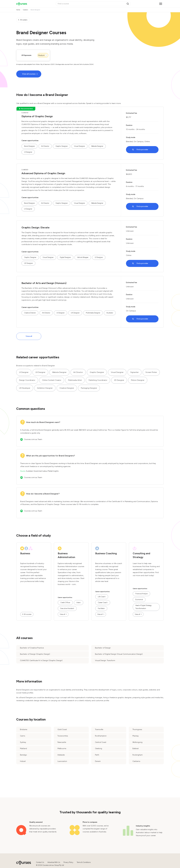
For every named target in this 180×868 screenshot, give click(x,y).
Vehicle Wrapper (83, 257)
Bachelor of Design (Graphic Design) (35, 654)
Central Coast (101, 742)
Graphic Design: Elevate (35, 227)
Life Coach (102, 597)
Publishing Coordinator (98, 380)
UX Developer (25, 388)
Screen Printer (151, 372)
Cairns (23, 736)
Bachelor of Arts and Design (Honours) (44, 283)
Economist (139, 600)
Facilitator (101, 608)
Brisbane (24, 729)
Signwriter (134, 372)
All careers (24, 20)
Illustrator (110, 313)
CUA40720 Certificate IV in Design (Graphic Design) (41, 660)
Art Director (45, 146)
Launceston (62, 761)
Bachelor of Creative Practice (32, 648)
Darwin (98, 761)
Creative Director (30, 313)
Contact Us (40, 862)
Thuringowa (137, 729)
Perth (97, 755)
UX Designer (28, 263)
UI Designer (28, 152)
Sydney (23, 742)
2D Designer (119, 380)
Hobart (23, 761)
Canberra (136, 761)
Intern (79, 603)
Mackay (136, 736)
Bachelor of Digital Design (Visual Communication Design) (119, 654)
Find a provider (142, 150)
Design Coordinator (27, 380)
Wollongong (137, 742)
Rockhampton (101, 736)
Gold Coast (62, 729)
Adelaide (61, 755)
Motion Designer (138, 380)
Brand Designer (29, 146)
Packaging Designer (89, 388)
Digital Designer (65, 257)
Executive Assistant (67, 608)
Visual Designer (79, 146)
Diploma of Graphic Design (37, 116)
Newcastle (62, 742)
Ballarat (136, 748)
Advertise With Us (54, 862)
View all (29, 336)
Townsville (99, 729)
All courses (27, 614)
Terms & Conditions (84, 862)
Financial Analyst (141, 594)
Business (25, 553)
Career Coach (103, 603)
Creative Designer (67, 388)
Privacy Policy (68, 862)
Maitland (23, 748)
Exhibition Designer (45, 388)
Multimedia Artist (75, 380)
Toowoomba (63, 736)
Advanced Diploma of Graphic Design (43, 173)
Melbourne (62, 748)
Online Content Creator (52, 380)
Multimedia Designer (93, 313)
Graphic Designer (62, 146)
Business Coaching (106, 553)
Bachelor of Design (103, 648)
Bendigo (23, 755)
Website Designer (97, 146)
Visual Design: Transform (105, 660)
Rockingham (138, 755)
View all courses (29, 74)
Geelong (98, 748)
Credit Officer (65, 603)
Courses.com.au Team (33, 439)
